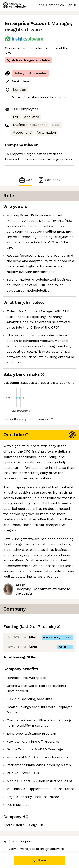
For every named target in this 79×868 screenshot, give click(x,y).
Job (25, 180)
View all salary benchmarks (26, 419)
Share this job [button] (17, 841)
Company (49, 180)
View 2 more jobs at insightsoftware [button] (34, 849)
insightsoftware (23, 30)
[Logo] (14, 5)
